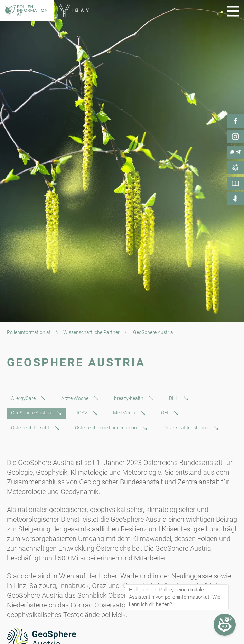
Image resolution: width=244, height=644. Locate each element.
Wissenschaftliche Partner (91, 332)
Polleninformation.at (29, 332)
